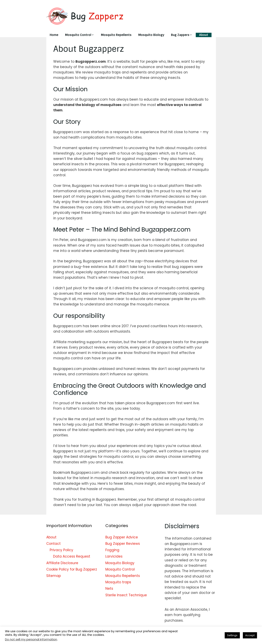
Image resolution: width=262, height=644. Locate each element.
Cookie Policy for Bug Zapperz (72, 569)
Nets (109, 589)
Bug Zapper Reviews (123, 544)
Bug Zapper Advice (122, 537)
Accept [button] (250, 635)
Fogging (112, 550)
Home (54, 35)
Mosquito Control (81, 35)
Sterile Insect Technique (126, 595)
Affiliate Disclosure (62, 563)
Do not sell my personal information (31, 639)
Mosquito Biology (151, 35)
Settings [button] (232, 635)
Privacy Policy (61, 550)
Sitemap (54, 576)
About (204, 35)
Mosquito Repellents (116, 35)
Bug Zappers (183, 35)
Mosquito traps (118, 582)
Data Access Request (72, 556)
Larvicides (114, 556)
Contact (53, 544)
